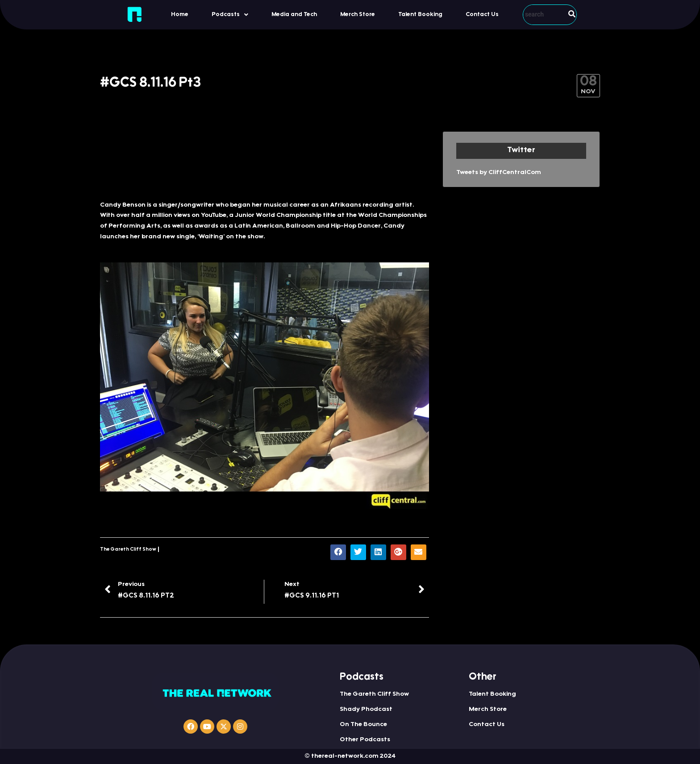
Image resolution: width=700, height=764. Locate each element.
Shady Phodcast (366, 710)
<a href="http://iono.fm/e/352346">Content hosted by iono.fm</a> (265, 161)
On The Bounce (363, 725)
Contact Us (482, 15)
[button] (230, 15)
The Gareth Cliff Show (128, 550)
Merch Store (358, 15)
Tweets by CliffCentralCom (499, 173)
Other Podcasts (365, 740)
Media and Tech (294, 15)
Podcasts (230, 15)
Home (180, 15)
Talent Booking (420, 15)
